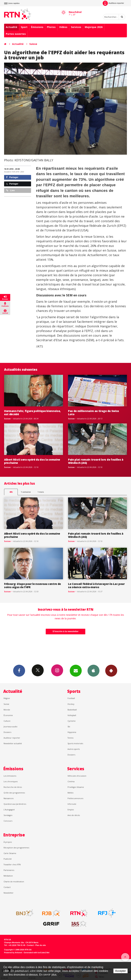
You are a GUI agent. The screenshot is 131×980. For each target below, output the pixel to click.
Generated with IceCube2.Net (37, 953)
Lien (10, 190)
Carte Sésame (10, 853)
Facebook (19, 670)
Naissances (9, 798)
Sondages (8, 815)
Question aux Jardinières (15, 804)
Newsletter (9, 893)
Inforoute (72, 804)
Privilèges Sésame (76, 787)
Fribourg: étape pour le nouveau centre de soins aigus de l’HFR (32, 585)
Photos (51, 27)
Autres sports (74, 749)
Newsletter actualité (13, 743)
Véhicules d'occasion (77, 776)
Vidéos (63, 27)
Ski (69, 727)
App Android (111, 670)
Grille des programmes (14, 793)
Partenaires (9, 870)
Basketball (72, 710)
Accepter (121, 971)
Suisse (33, 44)
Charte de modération (14, 882)
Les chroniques (11, 781)
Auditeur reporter (12, 738)
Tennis (70, 738)
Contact (7, 887)
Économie (8, 715)
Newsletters (76, 670)
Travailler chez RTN (12, 864)
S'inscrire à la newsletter (65, 631)
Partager (12, 177)
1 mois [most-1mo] (41, 492)
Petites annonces (75, 798)
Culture (7, 721)
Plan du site (41, 945)
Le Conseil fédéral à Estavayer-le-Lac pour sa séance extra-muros (96, 585)
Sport (24, 27)
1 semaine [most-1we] (26, 492)
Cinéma (71, 781)
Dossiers (7, 732)
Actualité (12, 27)
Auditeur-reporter (113, 3)
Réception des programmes (16, 848)
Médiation (8, 876)
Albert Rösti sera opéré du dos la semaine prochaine (32, 461)
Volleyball (72, 715)
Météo (71, 793)
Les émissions (10, 776)
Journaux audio (10, 727)
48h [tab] (11, 492)
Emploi (71, 810)
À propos (8, 842)
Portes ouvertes (16, 34)
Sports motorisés (75, 743)
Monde (7, 710)
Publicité (8, 859)
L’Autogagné (9, 810)
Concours (8, 821)
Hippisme (72, 732)
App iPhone (93, 670)
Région (7, 698)
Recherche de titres (13, 787)
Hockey (71, 704)
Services (76, 27)
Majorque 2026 (94, 27)
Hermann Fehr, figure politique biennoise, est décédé (32, 413)
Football (71, 698)
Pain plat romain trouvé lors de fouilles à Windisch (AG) (96, 461)
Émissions (37, 27)
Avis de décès (74, 815)
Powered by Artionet (13, 953)
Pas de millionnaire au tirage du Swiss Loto (94, 413)
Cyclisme (72, 721)
